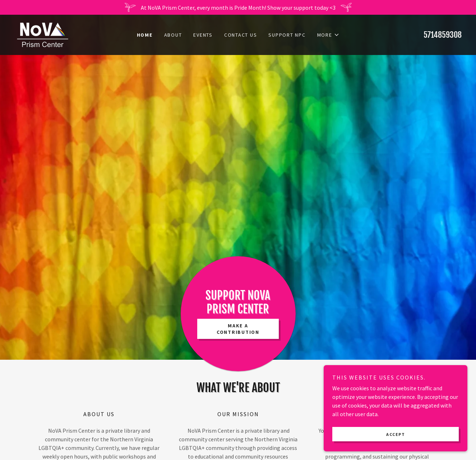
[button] (328, 35)
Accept (396, 444)
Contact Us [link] (241, 35)
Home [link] (145, 35)
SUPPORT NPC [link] (287, 35)
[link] (42, 34)
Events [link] (203, 35)
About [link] (173, 35)
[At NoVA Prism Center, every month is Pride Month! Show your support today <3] (238, 7)
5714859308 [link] (443, 35)
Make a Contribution (238, 329)
